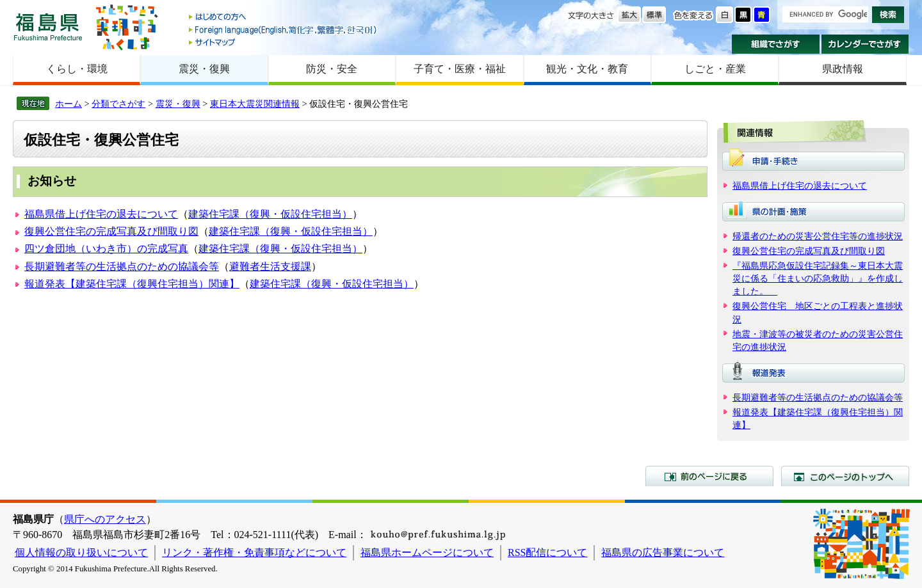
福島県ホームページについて (427, 552)
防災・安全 (332, 69)
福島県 (48, 27)
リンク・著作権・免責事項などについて (254, 552)
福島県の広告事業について (663, 552)
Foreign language (284, 30)
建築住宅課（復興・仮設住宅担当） (270, 214)
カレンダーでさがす (865, 44)
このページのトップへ (845, 476)
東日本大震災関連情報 (255, 104)
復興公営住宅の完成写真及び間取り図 (111, 231)
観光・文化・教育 (587, 69)
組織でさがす (776, 44)
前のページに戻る (709, 476)
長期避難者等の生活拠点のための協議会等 (122, 266)
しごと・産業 (715, 69)
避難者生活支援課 (270, 266)
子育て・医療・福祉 (460, 69)
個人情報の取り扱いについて (81, 552)
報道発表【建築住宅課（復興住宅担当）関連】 (132, 284)
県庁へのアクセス (105, 519)
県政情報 (843, 69)
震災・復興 (204, 69)
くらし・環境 (77, 69)
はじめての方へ (284, 18)
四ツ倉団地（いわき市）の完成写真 (106, 249)
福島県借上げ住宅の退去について (101, 214)
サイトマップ (284, 42)
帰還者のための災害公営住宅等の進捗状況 (818, 236)
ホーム (69, 104)
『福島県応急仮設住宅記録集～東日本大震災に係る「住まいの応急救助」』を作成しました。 (818, 278)
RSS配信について (547, 552)
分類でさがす (118, 104)
